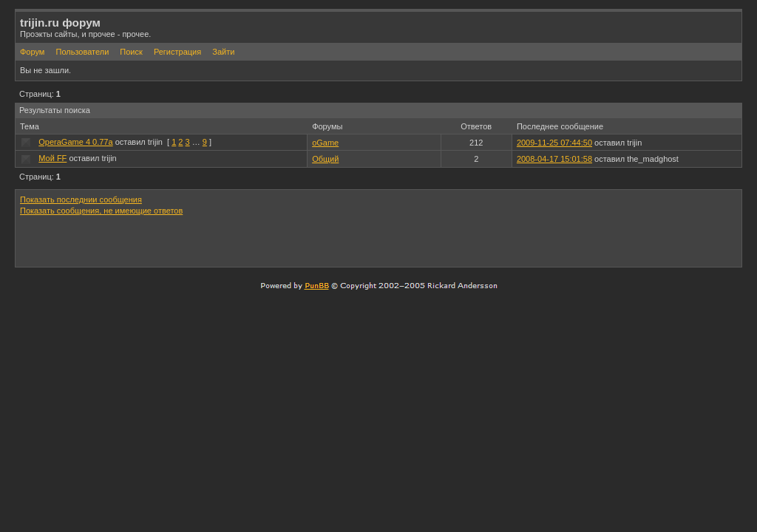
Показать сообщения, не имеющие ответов (101, 211)
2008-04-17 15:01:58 (554, 159)
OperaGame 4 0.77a (75, 142)
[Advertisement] (564, 241)
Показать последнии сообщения (81, 199)
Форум (32, 52)
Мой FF (52, 158)
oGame (325, 143)
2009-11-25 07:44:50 (554, 143)
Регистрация (177, 52)
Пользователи (82, 52)
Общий (325, 159)
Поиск (131, 52)
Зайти (223, 52)
